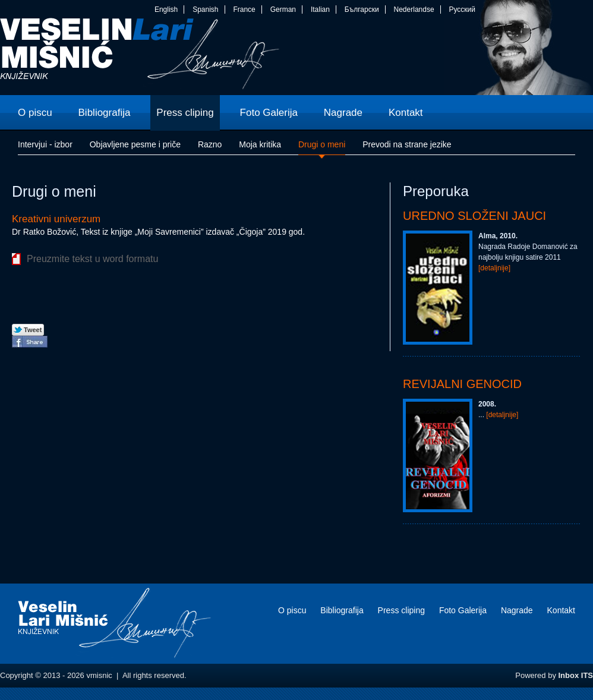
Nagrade (517, 610)
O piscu (292, 610)
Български (362, 10)
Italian (320, 10)
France (244, 10)
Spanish (205, 10)
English (166, 10)
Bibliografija (342, 610)
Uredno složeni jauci (474, 216)
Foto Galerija (463, 610)
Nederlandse (414, 10)
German (283, 10)
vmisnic (140, 56)
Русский (462, 10)
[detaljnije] (494, 268)
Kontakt (561, 610)
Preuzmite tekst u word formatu (92, 259)
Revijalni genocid (462, 384)
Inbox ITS (576, 675)
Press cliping (401, 610)
